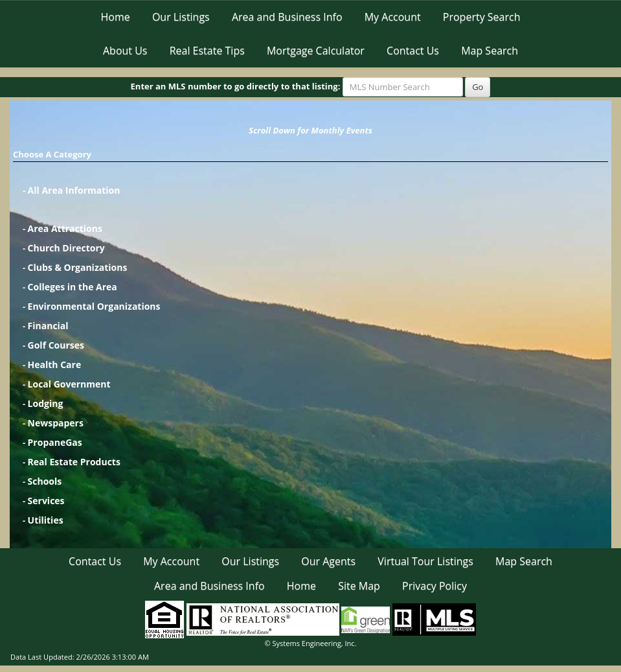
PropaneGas (55, 442)
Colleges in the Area (73, 287)
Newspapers (56, 423)
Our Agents (328, 561)
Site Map (359, 586)
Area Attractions (65, 228)
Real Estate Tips (207, 51)
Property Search (482, 17)
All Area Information (74, 190)
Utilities (46, 520)
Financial (48, 326)
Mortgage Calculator (316, 51)
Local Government (69, 384)
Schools (45, 481)
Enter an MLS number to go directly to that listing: (236, 86)
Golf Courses (56, 345)
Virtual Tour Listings (425, 561)
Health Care (55, 365)
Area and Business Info (287, 17)
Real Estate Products (74, 462)
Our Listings (181, 17)
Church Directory (66, 248)
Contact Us (413, 51)
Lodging (46, 403)
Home (116, 17)
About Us (125, 51)
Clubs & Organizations (78, 267)
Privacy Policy (435, 586)
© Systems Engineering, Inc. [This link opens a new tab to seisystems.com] (310, 643)
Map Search (490, 51)
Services (46, 501)
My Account (393, 17)
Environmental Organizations (94, 306)
